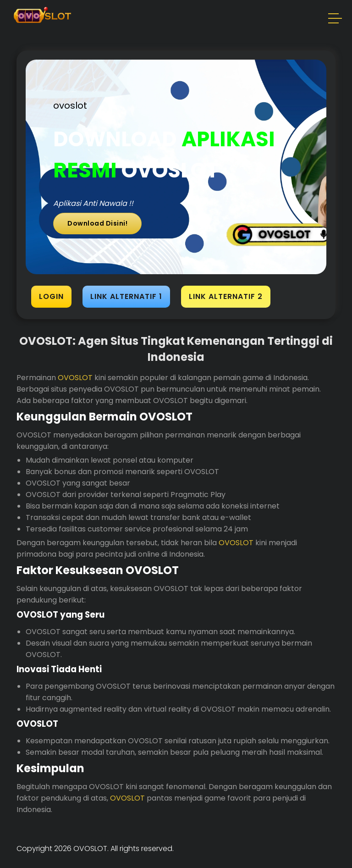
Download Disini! (97, 223)
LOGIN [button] (51, 296)
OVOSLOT (75, 378)
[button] (335, 20)
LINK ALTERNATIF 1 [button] (126, 296)
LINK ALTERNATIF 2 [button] (226, 296)
